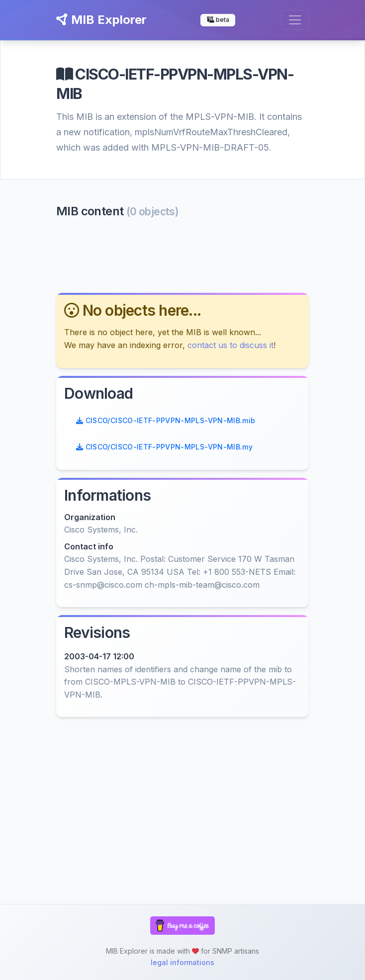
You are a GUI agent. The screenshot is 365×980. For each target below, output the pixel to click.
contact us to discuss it (230, 345)
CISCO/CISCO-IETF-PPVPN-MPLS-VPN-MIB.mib (166, 420)
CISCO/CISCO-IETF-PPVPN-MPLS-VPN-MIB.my (164, 447)
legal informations (182, 962)
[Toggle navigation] (295, 20)
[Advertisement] (182, 255)
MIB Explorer (101, 20)
